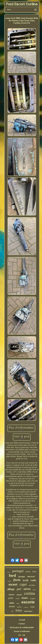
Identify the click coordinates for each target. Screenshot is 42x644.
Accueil (22, 620)
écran (28, 572)
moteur (11, 595)
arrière (32, 585)
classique (22, 577)
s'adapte (9, 581)
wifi (12, 611)
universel (31, 576)
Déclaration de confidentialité (22, 627)
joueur (34, 590)
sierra (27, 589)
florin (17, 580)
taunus (19, 607)
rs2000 (17, 599)
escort (13, 584)
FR (24, 635)
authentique (28, 611)
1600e (12, 603)
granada (26, 607)
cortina (30, 593)
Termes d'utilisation (22, 631)
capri (23, 584)
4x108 (26, 580)
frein (34, 572)
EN (20, 635)
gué (19, 589)
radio (33, 580)
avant (12, 606)
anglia (32, 607)
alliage (11, 589)
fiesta (9, 572)
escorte (28, 602)
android (19, 595)
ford (12, 575)
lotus (19, 610)
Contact (22, 624)
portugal (18, 571)
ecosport (33, 598)
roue (18, 603)
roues (25, 598)
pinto (11, 598)
